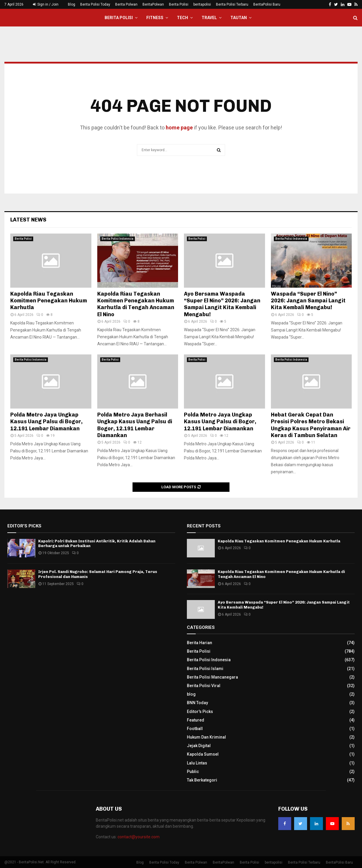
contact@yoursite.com (139, 837)
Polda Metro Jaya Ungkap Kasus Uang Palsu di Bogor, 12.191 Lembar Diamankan (46, 422)
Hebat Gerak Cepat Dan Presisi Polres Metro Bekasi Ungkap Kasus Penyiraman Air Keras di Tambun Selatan (311, 425)
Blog (72, 4)
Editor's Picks (200, 712)
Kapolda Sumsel (203, 754)
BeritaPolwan (153, 4)
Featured (196, 720)
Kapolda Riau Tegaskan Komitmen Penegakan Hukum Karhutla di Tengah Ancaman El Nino (136, 304)
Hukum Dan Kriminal (206, 737)
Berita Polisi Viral (204, 686)
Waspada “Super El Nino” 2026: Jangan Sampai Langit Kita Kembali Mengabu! (308, 301)
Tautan (239, 18)
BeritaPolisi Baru (267, 4)
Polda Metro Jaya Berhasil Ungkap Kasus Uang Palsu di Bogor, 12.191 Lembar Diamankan (135, 425)
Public (193, 772)
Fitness (155, 18)
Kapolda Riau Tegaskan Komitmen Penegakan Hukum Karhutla (49, 301)
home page (179, 128)
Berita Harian (200, 643)
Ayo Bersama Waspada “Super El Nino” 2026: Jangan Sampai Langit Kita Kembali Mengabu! (222, 304)
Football (195, 729)
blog (191, 694)
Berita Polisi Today (95, 4)
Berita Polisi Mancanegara (212, 677)
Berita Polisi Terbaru (232, 4)
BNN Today (197, 703)
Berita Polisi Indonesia (118, 239)
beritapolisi (202, 4)
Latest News (28, 220)
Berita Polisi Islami (205, 669)
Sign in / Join (46, 4)
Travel (209, 18)
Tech (182, 18)
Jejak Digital (199, 746)
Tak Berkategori (202, 780)
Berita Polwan (126, 4)
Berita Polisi (179, 4)
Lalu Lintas (197, 763)
